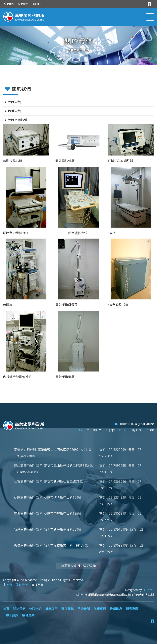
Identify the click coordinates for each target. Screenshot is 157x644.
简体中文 (23, 4)
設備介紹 (14, 111)
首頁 (6, 609)
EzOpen (148, 590)
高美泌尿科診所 (18, 585)
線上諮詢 (12, 615)
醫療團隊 (68, 609)
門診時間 (84, 609)
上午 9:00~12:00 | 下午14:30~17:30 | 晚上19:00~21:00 (117, 430)
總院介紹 (14, 102)
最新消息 (116, 609)
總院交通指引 (18, 120)
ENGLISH (37, 4)
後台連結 (28, 615)
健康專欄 (100, 609)
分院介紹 (35, 609)
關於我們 (19, 609)
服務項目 (51, 609)
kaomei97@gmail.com (134, 424)
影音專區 (132, 609)
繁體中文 (9, 4)
